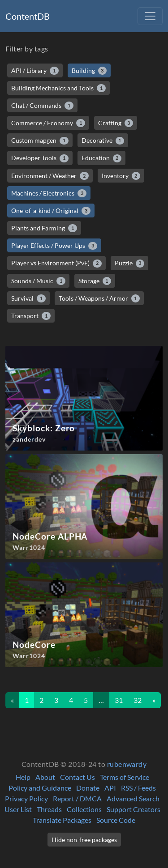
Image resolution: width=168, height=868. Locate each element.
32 (138, 700)
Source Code (116, 820)
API (110, 788)
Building (89, 71)
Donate (88, 788)
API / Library (35, 71)
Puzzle (130, 263)
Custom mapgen (40, 140)
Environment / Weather (50, 176)
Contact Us (78, 777)
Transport (31, 316)
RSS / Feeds (138, 788)
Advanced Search (133, 798)
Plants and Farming (44, 228)
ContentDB (28, 16)
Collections (84, 809)
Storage (95, 281)
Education (102, 158)
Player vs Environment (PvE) (56, 263)
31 (119, 700)
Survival (28, 298)
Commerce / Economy (48, 123)
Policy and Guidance (40, 788)
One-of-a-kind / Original (51, 211)
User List (18, 809)
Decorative (103, 140)
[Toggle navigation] (150, 16)
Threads (49, 809)
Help (23, 777)
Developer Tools (40, 158)
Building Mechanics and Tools (58, 88)
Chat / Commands (42, 106)
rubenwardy (127, 764)
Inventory (121, 176)
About (45, 777)
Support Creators (134, 809)
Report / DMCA (77, 798)
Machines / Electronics (49, 193)
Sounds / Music (38, 281)
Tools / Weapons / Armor (99, 298)
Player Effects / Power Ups (54, 246)
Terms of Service (125, 777)
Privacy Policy (26, 798)
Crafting (116, 123)
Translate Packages (62, 820)
